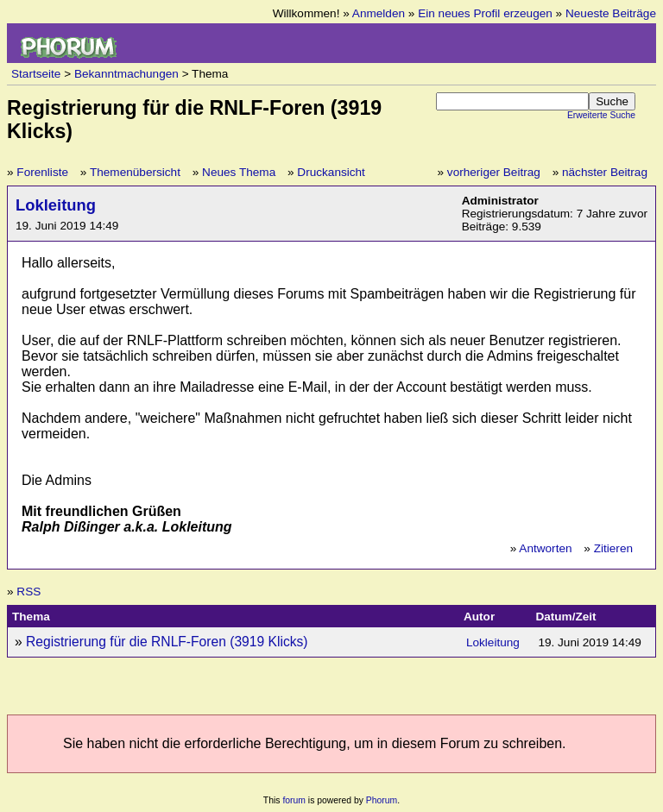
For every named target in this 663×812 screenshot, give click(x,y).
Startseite (36, 74)
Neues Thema (239, 172)
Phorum (382, 800)
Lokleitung (56, 205)
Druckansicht (331, 172)
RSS (28, 592)
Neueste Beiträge (611, 13)
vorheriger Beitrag (494, 172)
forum (294, 800)
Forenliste (42, 172)
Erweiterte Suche (601, 115)
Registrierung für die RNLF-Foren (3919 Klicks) (167, 642)
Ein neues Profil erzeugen (485, 13)
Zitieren (613, 548)
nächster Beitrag (605, 172)
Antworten (545, 548)
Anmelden (379, 13)
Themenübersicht (135, 172)
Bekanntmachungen (126, 74)
